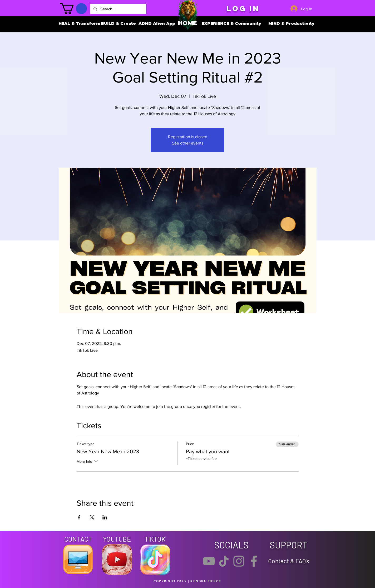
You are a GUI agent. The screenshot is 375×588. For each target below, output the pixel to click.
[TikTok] (224, 561)
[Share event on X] (92, 517)
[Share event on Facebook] (79, 517)
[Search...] (118, 9)
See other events (188, 143)
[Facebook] (254, 561)
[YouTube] (209, 561)
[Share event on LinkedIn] (105, 517)
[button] (73, 9)
